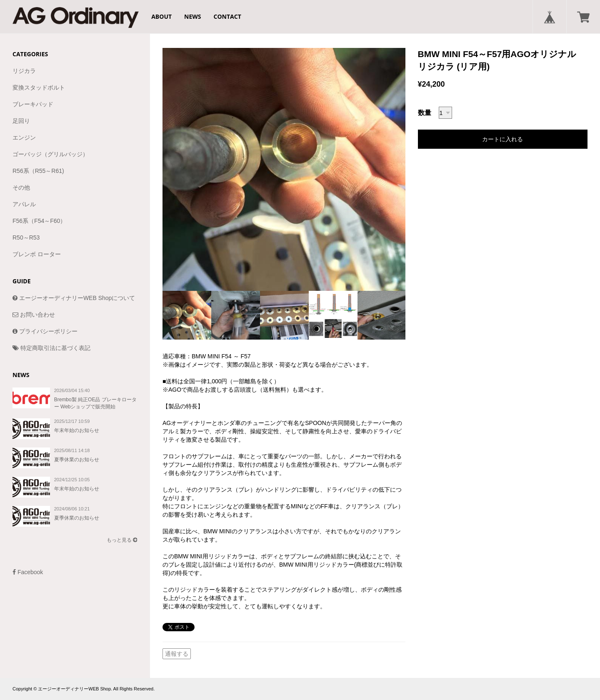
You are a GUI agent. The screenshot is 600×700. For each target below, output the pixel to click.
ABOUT (161, 16)
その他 (21, 187)
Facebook (28, 572)
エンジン (24, 137)
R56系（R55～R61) (38, 171)
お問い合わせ (34, 315)
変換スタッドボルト (39, 87)
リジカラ (24, 71)
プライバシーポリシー (45, 331)
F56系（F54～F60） (39, 221)
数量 (425, 113)
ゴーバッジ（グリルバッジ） (50, 154)
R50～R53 (26, 237)
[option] (284, 169)
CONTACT (227, 16)
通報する (177, 654)
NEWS (192, 16)
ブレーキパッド (33, 104)
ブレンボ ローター (37, 254)
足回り (21, 121)
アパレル (24, 204)
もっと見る (122, 540)
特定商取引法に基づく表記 (51, 348)
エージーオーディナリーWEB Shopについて (74, 298)
